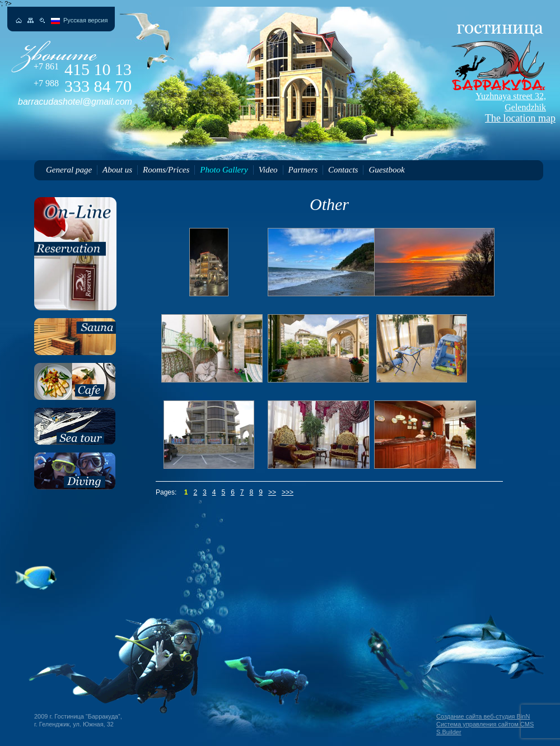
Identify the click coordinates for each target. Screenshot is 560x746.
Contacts (343, 170)
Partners (303, 170)
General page (69, 170)
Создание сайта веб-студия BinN (483, 716)
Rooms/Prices (166, 170)
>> (272, 492)
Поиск (42, 20)
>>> (288, 492)
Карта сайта (31, 20)
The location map (496, 108)
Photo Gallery (224, 170)
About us (117, 170)
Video (268, 170)
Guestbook (386, 170)
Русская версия (85, 20)
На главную (19, 20)
